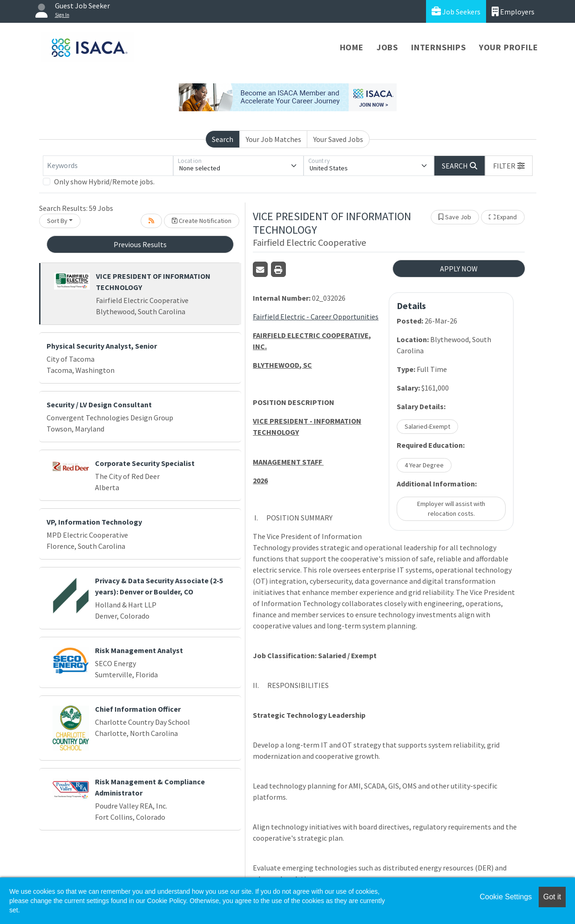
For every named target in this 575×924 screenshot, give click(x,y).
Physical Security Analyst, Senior (102, 346)
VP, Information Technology (94, 522)
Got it (552, 897)
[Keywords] (108, 166)
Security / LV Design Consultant (99, 405)
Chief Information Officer (138, 709)
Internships (439, 47)
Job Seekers (456, 11)
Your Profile (509, 47)
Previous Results (140, 244)
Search (223, 139)
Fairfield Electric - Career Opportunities (316, 317)
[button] (509, 166)
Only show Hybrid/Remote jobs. (104, 182)
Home (352, 47)
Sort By (57, 221)
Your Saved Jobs (338, 139)
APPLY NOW (459, 269)
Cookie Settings (506, 897)
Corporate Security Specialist (145, 463)
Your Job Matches (274, 139)
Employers (513, 11)
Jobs (387, 47)
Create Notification (202, 221)
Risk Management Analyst (139, 650)
